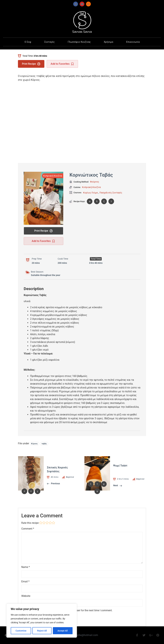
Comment (28, 529)
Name (26, 567)
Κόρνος (34, 444)
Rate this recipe (30, 523)
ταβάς (44, 444)
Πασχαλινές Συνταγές (111, 193)
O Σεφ (28, 42)
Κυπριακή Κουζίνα (53, 176)
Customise (21, 631)
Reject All (42, 631)
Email (25, 582)
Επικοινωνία (133, 42)
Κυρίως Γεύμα (90, 193)
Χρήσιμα (108, 42)
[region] (42, 621)
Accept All (63, 631)
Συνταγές (49, 42)
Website (26, 596)
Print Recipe (31, 64)
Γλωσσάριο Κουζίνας (79, 42)
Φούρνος (95, 182)
